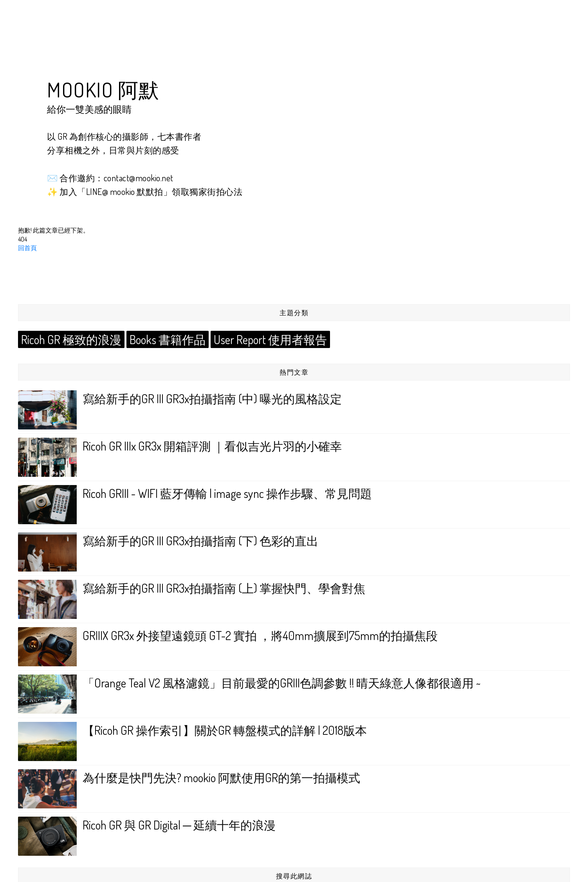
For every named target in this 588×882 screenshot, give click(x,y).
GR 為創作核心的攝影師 (102, 136)
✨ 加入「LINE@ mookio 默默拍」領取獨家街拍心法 (145, 191)
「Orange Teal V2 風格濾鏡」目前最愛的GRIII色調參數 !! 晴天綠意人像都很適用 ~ (282, 682)
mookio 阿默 (103, 89)
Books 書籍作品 (159, 339)
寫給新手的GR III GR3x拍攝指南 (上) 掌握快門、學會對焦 (224, 587)
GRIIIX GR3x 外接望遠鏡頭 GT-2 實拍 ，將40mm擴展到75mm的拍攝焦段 (260, 635)
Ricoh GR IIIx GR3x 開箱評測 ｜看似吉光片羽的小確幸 (212, 445)
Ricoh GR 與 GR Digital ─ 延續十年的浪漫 (179, 824)
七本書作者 (179, 136)
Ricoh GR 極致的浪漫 (68, 339)
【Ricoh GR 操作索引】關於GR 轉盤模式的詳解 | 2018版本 (225, 729)
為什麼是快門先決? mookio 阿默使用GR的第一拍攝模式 (221, 777)
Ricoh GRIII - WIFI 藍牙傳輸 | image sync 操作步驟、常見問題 (227, 492)
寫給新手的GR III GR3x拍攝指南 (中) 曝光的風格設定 (212, 398)
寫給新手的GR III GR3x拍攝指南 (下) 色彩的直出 (200, 540)
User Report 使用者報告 (257, 339)
